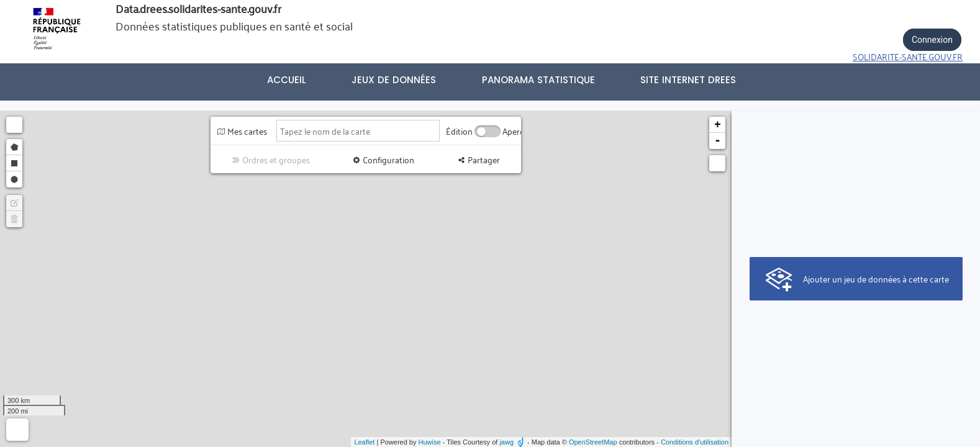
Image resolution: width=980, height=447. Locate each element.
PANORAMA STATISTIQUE (538, 80)
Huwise (430, 442)
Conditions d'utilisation (695, 442)
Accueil (287, 80)
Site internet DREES (688, 80)
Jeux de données (394, 80)
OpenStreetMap (593, 442)
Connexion (932, 40)
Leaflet (364, 442)
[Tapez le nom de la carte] (358, 131)
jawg (506, 442)
